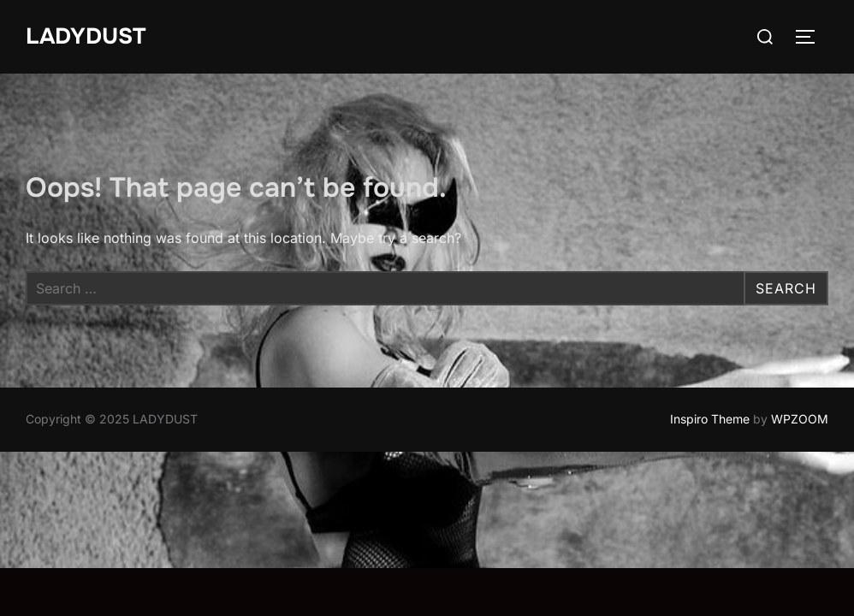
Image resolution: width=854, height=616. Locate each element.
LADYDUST (86, 36)
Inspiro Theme (710, 419)
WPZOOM (800, 419)
